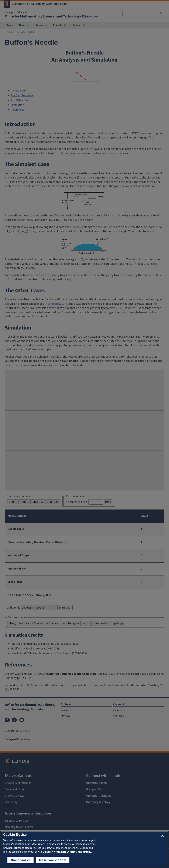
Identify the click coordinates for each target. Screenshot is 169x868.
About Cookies (20, 860)
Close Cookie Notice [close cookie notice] (53, 860)
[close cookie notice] (162, 836)
